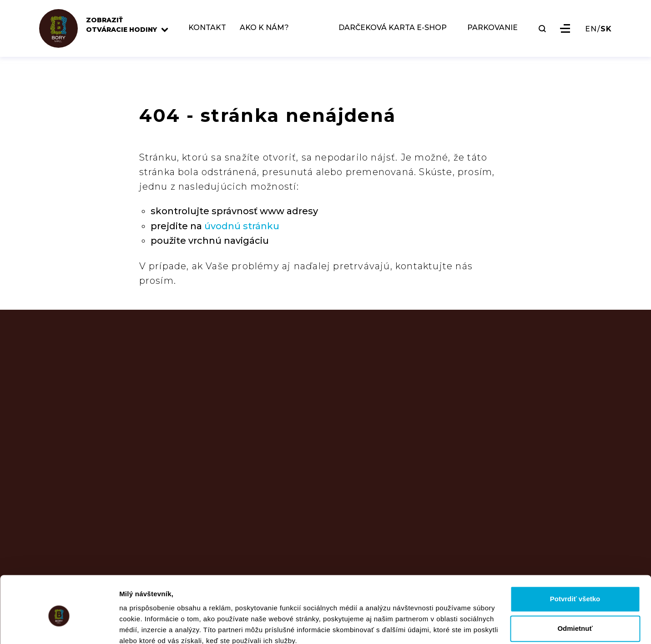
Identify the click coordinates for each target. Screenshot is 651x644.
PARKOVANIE (492, 30)
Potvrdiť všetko (575, 559)
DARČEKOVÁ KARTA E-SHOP (393, 30)
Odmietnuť (575, 589)
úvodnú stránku (242, 226)
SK (606, 31)
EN (591, 31)
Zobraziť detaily (145, 626)
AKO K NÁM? (267, 30)
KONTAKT (210, 30)
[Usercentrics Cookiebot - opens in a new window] (59, 626)
